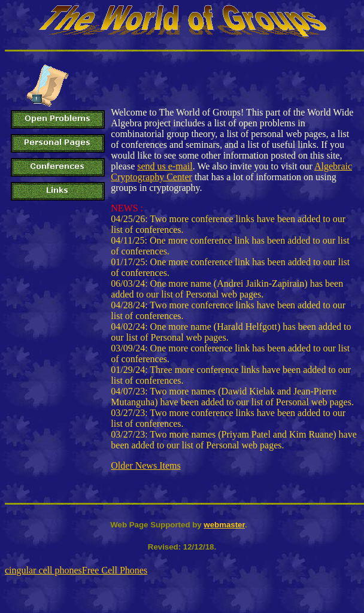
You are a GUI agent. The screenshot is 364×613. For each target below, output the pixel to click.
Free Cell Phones (115, 570)
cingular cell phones (43, 570)
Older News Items (145, 465)
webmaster (224, 525)
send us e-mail (165, 166)
